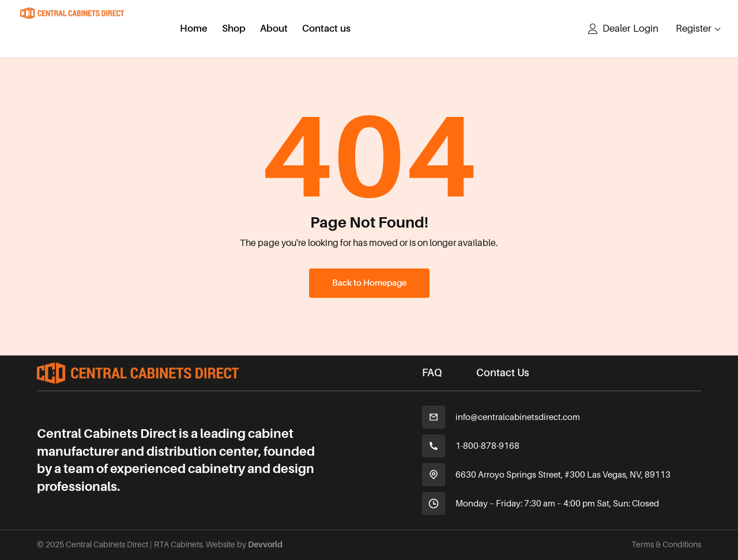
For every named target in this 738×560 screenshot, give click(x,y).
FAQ (432, 373)
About (274, 29)
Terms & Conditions (666, 544)
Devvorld (265, 544)
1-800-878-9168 (487, 446)
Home (194, 29)
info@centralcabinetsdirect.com (518, 417)
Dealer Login (630, 29)
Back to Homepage (369, 283)
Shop (234, 29)
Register (694, 29)
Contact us (326, 29)
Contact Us (503, 373)
